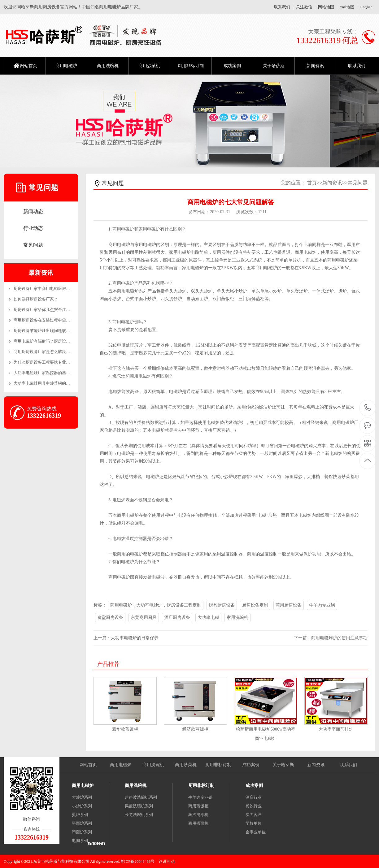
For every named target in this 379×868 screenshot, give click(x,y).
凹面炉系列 (82, 832)
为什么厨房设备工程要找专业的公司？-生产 (52, 362)
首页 (312, 183)
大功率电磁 (208, 618)
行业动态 (33, 228)
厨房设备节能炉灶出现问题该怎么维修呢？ (52, 331)
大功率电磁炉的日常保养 (135, 638)
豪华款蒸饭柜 (125, 729)
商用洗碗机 (108, 66)
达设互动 (167, 861)
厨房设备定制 (255, 605)
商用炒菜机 (149, 66)
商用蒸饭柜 (198, 806)
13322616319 (368, 408)
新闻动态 (33, 212)
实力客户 (254, 815)
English (366, 7)
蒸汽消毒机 (198, 815)
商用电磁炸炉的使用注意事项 (339, 638)
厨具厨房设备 (222, 605)
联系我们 (282, 7)
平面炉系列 (82, 823)
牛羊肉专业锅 (322, 605)
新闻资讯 (315, 66)
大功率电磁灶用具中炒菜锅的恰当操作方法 (52, 383)
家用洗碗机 (237, 618)
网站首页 (28, 66)
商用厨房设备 (289, 605)
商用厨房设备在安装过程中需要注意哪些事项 (54, 320)
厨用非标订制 (191, 66)
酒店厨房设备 (177, 618)
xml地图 (347, 7)
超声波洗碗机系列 (141, 797)
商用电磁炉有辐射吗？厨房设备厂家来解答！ (54, 341)
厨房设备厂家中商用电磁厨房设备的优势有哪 (54, 289)
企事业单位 (256, 832)
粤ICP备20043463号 (137, 861)
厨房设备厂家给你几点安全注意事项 (46, 310)
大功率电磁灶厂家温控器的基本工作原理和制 (54, 373)
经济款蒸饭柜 (195, 729)
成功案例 (232, 66)
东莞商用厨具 (144, 618)
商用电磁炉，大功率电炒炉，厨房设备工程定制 (156, 605)
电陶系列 (80, 841)
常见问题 (33, 245)
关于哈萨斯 (274, 66)
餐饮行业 (254, 806)
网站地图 (326, 7)
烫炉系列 (80, 815)
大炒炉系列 (82, 797)
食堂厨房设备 (110, 618)
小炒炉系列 (82, 806)
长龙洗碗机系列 (139, 815)
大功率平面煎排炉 (336, 729)
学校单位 (254, 823)
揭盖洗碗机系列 (139, 806)
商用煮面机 (198, 823)
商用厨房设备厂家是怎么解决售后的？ (48, 352)
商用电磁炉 (66, 66)
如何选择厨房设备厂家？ (36, 299)
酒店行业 (254, 797)
